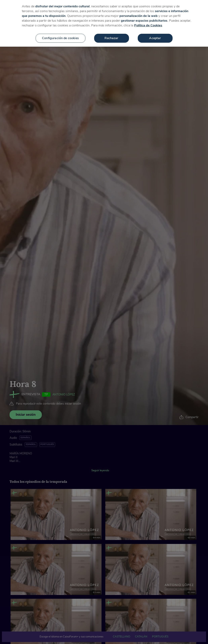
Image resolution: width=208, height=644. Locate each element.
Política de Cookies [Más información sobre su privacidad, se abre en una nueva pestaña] (148, 25)
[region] (104, 23)
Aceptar (155, 38)
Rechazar (111, 38)
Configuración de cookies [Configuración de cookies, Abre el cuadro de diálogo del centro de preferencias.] (60, 38)
